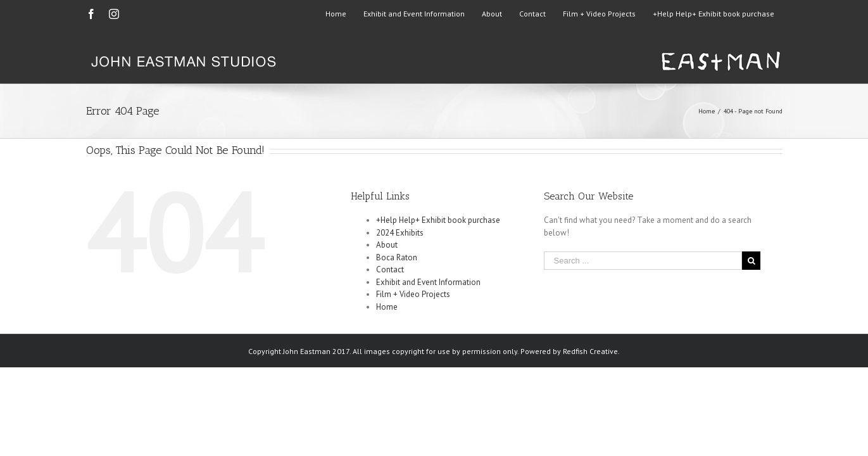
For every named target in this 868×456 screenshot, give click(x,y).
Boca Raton (397, 257)
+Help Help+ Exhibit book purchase (438, 220)
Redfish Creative (590, 351)
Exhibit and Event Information (428, 282)
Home (387, 307)
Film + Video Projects (413, 294)
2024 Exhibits (400, 233)
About (387, 245)
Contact (390, 269)
